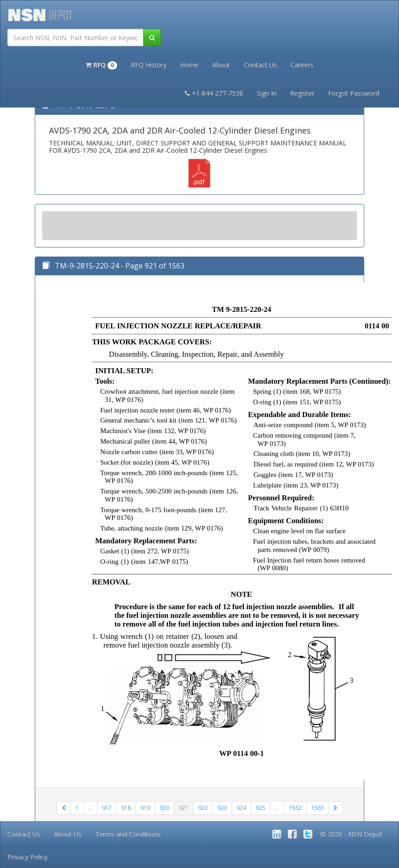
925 (261, 808)
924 (241, 808)
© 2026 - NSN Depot (351, 834)
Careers (302, 65)
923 (222, 808)
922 (203, 808)
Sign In (267, 93)
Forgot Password (354, 93)
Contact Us (260, 65)
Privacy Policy (27, 857)
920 (164, 808)
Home (189, 65)
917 (107, 808)
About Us (68, 834)
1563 (318, 808)
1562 (295, 808)
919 (145, 808)
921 (184, 808)
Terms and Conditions (128, 834)
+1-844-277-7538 (214, 93)
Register (302, 93)
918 (126, 808)
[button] (101, 64)
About (221, 65)
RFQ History (149, 65)
